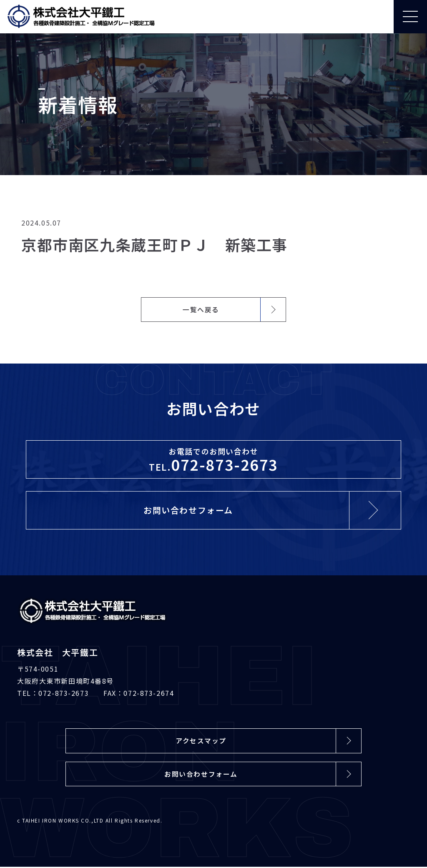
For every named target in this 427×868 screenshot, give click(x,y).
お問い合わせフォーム (201, 775)
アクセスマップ (201, 742)
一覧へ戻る (201, 310)
